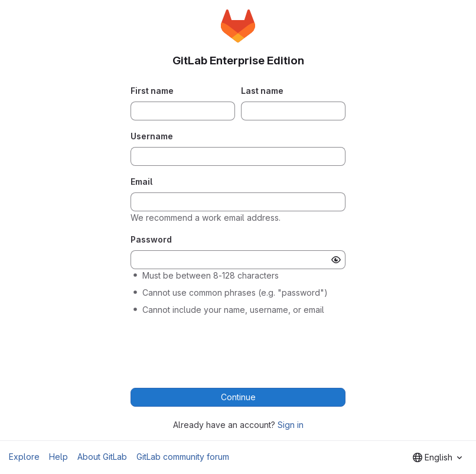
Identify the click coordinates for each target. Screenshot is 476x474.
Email (141, 182)
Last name (262, 91)
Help (58, 457)
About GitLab (102, 457)
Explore (24, 457)
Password (151, 239)
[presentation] (238, 348)
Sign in (291, 425)
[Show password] (336, 260)
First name (152, 91)
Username (152, 136)
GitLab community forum (183, 457)
